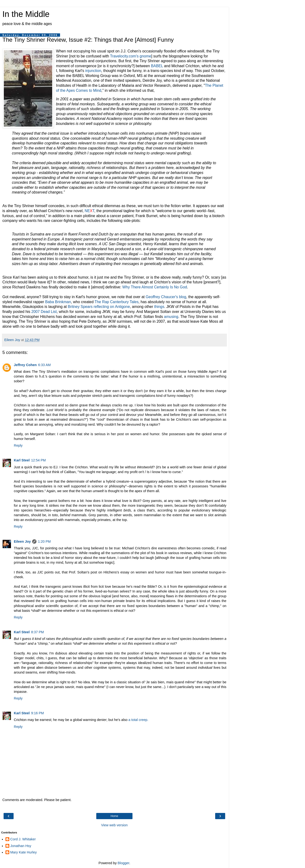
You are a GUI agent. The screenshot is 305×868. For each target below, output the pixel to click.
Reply (18, 445)
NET (89, 211)
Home (114, 816)
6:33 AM (44, 365)
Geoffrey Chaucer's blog (166, 297)
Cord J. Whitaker (23, 839)
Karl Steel (22, 460)
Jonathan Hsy (21, 846)
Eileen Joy (22, 541)
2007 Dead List (44, 312)
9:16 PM (37, 713)
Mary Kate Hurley (23, 852)
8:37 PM (37, 632)
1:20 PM (44, 541)
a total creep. (138, 720)
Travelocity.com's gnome (131, 56)
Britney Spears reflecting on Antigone (99, 307)
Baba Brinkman (58, 302)
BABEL (157, 66)
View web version (114, 825)
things (159, 307)
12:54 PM (38, 460)
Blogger (124, 863)
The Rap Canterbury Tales (117, 302)
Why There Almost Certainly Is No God (155, 287)
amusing (171, 317)
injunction (93, 71)
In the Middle (26, 14)
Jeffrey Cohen (25, 365)
